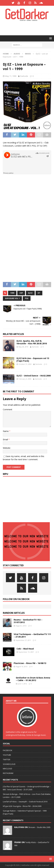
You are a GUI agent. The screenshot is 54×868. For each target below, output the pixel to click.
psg (27, 298)
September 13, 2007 (26, 652)
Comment (8, 409)
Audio (17, 54)
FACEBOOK (8, 750)
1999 (12, 293)
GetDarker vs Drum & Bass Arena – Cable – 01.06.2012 (33, 679)
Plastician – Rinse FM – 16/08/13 (30, 663)
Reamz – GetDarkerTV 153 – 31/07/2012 (28, 621)
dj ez (30, 293)
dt (39, 293)
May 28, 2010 (23, 347)
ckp (21, 293)
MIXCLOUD (7, 769)
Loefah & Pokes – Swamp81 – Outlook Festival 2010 (25, 802)
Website (7, 448)
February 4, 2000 (25, 379)
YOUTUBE (7, 755)
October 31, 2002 (25, 364)
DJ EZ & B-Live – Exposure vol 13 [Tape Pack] (33, 360)
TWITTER (7, 760)
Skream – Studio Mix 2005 (39, 827)
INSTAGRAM (8, 773)
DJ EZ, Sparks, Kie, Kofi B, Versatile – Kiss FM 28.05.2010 (32, 342)
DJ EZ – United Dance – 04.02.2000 (34, 376)
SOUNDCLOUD (9, 764)
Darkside (24, 76)
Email (6, 439)
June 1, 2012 (22, 684)
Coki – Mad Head (25, 649)
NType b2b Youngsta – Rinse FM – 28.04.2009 (22, 806)
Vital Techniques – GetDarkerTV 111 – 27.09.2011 (32, 635)
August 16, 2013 (22, 666)
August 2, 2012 (21, 626)
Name (6, 431)
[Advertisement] (28, 28)
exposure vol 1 (12, 298)
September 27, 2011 (23, 640)
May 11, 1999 (11, 76)
